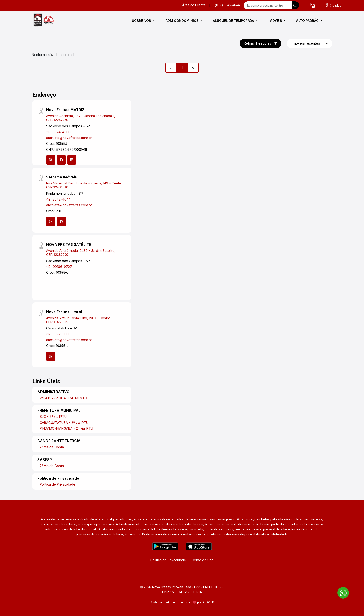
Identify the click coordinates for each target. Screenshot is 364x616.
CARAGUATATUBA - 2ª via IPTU (64, 423)
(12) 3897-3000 (58, 334)
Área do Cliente (194, 5)
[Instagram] (51, 160)
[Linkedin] (72, 160)
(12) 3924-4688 (58, 132)
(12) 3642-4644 (58, 199)
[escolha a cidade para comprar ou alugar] (333, 5)
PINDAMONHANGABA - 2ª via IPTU (66, 428)
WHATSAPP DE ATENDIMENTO (63, 398)
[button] (312, 5)
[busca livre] (295, 5)
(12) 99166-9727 (59, 267)
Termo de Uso (202, 560)
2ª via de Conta (52, 447)
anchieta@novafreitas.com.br (69, 138)
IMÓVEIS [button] (276, 21)
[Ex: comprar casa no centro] (268, 5)
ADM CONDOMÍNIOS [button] (183, 21)
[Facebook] (61, 160)
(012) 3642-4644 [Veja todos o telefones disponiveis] (227, 5)
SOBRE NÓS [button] (142, 21)
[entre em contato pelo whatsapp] (341, 592)
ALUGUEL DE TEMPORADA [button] (234, 21)
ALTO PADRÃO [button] (308, 21)
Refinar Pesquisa (260, 43)
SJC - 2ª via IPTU (53, 417)
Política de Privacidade (168, 560)
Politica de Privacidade (57, 484)
